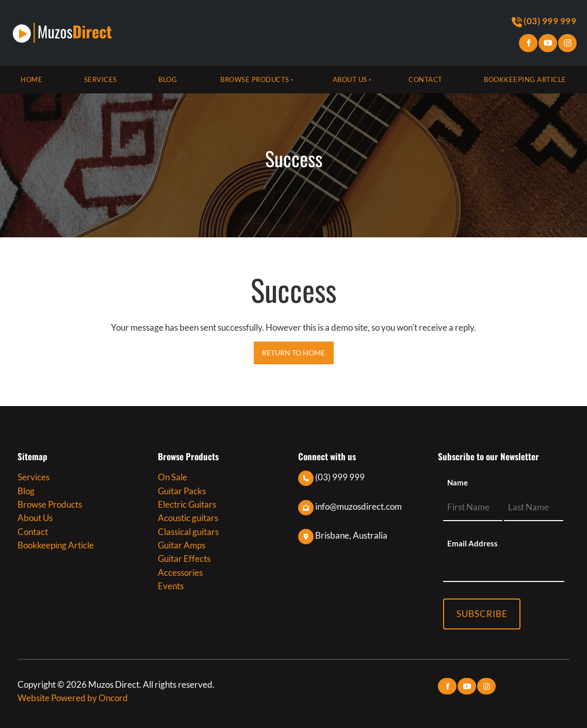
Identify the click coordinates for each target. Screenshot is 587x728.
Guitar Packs (182, 491)
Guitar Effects (184, 559)
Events (171, 586)
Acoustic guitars (188, 518)
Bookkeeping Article (525, 79)
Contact (426, 79)
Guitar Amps (182, 545)
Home (31, 79)
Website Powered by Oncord (73, 698)
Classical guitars (188, 532)
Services (101, 79)
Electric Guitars (187, 504)
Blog (168, 79)
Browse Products (255, 79)
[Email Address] (504, 568)
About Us (350, 79)
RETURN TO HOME (294, 348)
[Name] (473, 507)
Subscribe (482, 614)
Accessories (180, 572)
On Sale (173, 477)
